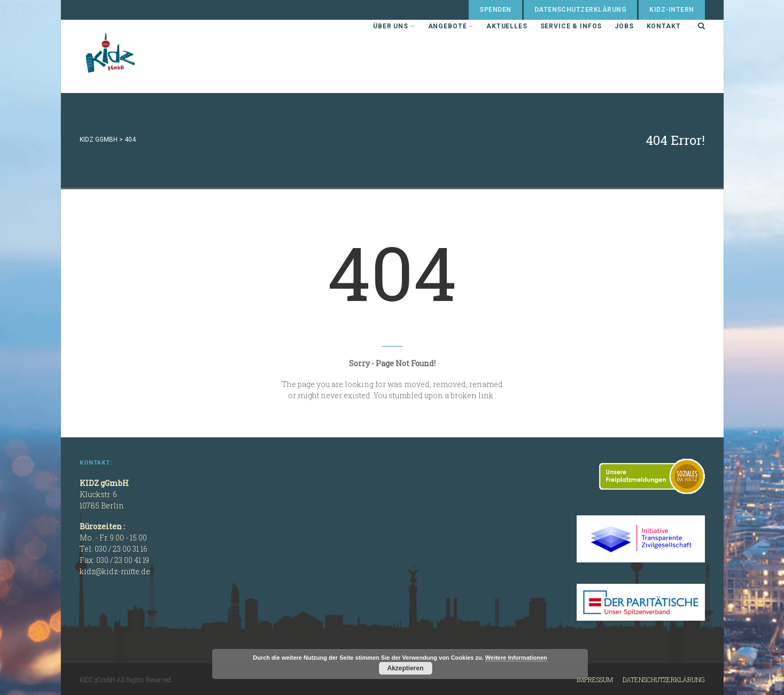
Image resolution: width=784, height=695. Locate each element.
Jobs (624, 26)
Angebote (451, 26)
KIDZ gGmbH (160, 56)
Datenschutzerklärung (581, 10)
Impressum (595, 679)
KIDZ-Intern (672, 10)
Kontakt (664, 26)
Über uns (394, 26)
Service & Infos (571, 26)
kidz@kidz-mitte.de (115, 571)
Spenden (495, 10)
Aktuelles (507, 26)
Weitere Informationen (516, 658)
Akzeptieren (405, 668)
